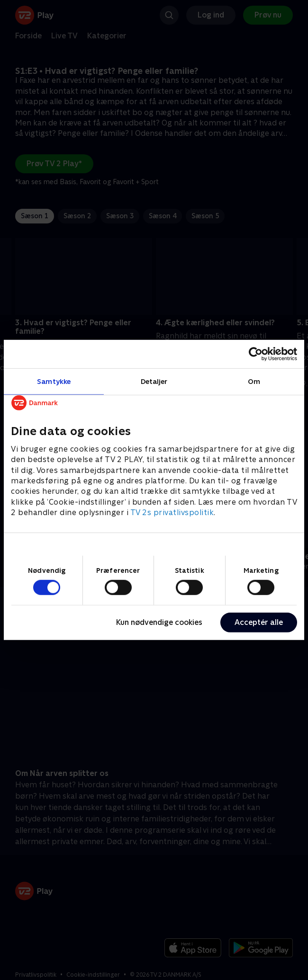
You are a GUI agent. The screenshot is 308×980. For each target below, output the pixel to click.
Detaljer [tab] (154, 381)
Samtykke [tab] (54, 381)
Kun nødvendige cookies (159, 622)
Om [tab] (254, 381)
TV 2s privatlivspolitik (172, 512)
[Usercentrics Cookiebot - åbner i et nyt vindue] (256, 354)
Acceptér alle (259, 622)
